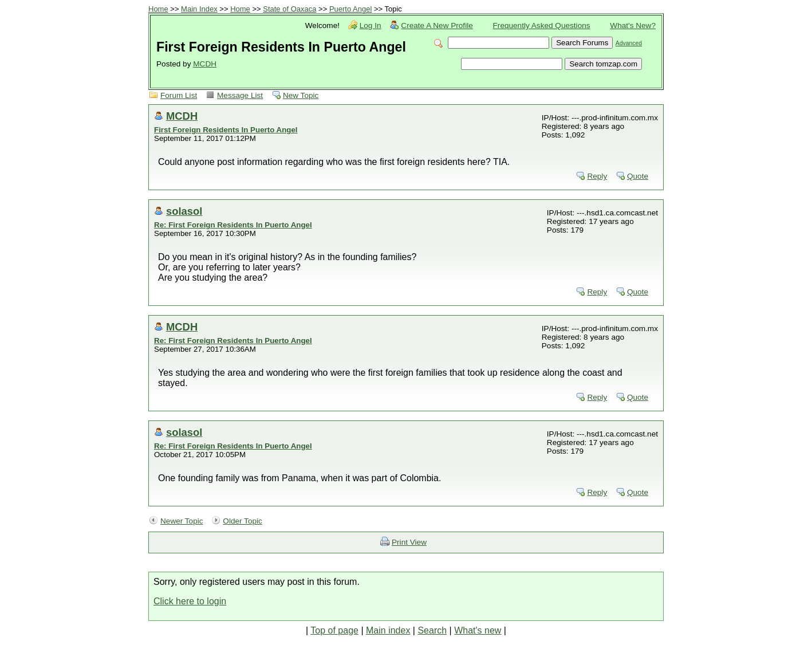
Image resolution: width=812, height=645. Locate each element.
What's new (478, 630)
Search (432, 630)
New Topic (301, 95)
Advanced (629, 43)
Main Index (199, 9)
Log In (370, 25)
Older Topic (243, 521)
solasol (184, 211)
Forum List (179, 95)
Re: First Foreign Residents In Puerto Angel (233, 225)
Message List (240, 95)
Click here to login (190, 601)
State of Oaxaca (289, 9)
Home (158, 9)
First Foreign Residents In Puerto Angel (226, 130)
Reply (597, 176)
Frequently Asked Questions (542, 25)
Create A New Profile (437, 25)
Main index (388, 630)
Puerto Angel (350, 9)
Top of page (334, 630)
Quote (638, 176)
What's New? (633, 25)
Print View (409, 542)
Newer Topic (182, 521)
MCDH (205, 64)
